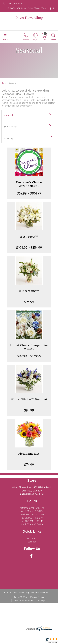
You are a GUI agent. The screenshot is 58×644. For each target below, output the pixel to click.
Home (4, 83)
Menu (5, 39)
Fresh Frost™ (29, 237)
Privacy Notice (37, 597)
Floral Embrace (29, 454)
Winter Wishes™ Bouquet (29, 399)
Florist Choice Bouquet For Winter (29, 347)
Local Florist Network (23, 601)
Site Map (41, 601)
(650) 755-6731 (15, 4)
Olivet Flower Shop (29, 18)
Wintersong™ (29, 291)
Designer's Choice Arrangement (29, 184)
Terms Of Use (20, 597)
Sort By (9, 139)
